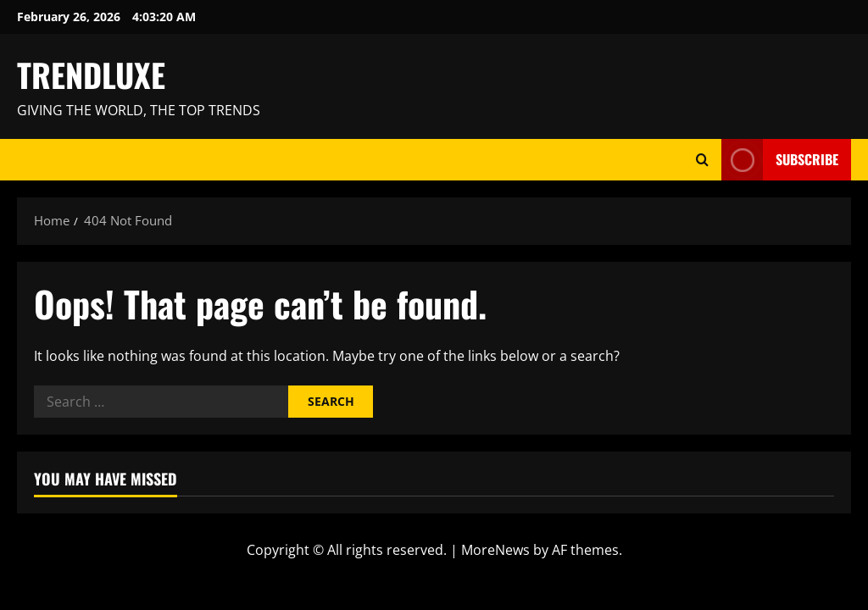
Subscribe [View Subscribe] (780, 160)
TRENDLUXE (91, 75)
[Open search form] (702, 160)
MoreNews (495, 550)
